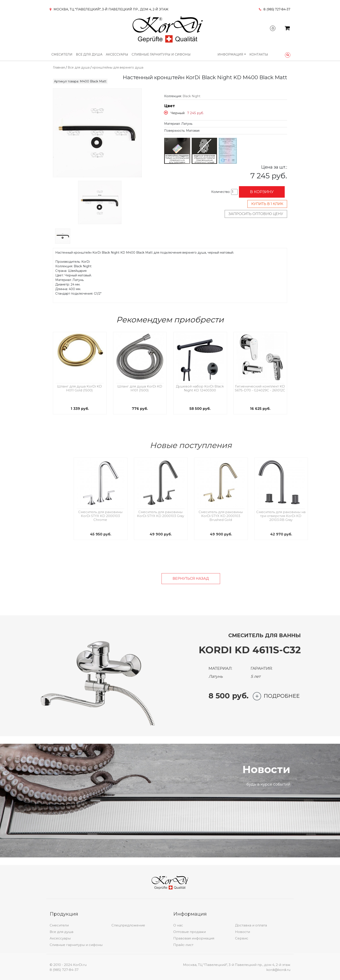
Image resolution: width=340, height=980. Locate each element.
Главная (59, 67)
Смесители (62, 54)
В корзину (262, 192)
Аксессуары (117, 54)
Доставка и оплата (251, 967)
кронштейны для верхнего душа (118, 67)
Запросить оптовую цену (256, 214)
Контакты (259, 54)
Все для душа (89, 54)
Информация (230, 54)
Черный (178, 113)
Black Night (191, 96)
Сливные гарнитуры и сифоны (161, 54)
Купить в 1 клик (267, 204)
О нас (178, 967)
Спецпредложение (128, 967)
